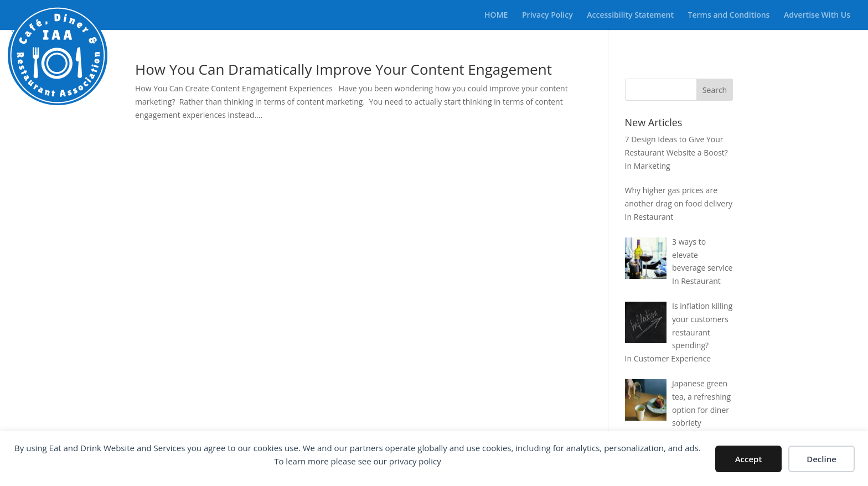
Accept (749, 459)
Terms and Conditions (729, 15)
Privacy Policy (547, 15)
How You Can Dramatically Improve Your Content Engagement (343, 69)
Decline (821, 459)
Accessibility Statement (630, 15)
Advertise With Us (817, 15)
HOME (496, 15)
